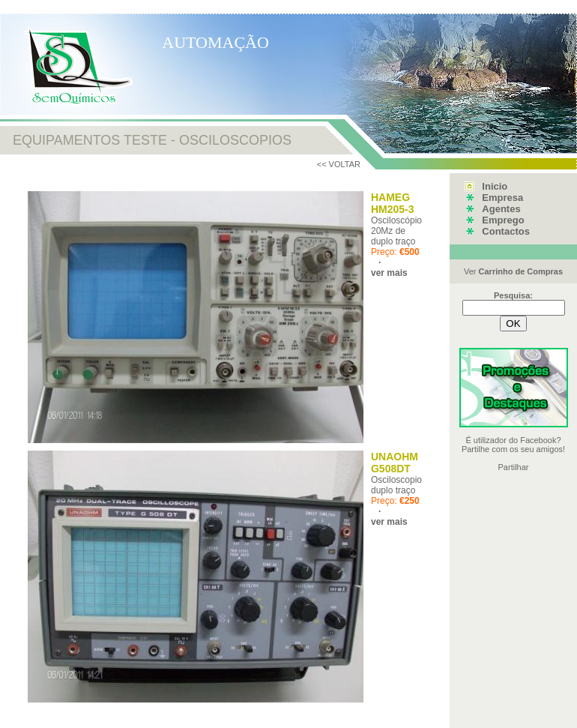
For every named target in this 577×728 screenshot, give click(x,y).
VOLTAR (345, 164)
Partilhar (514, 467)
